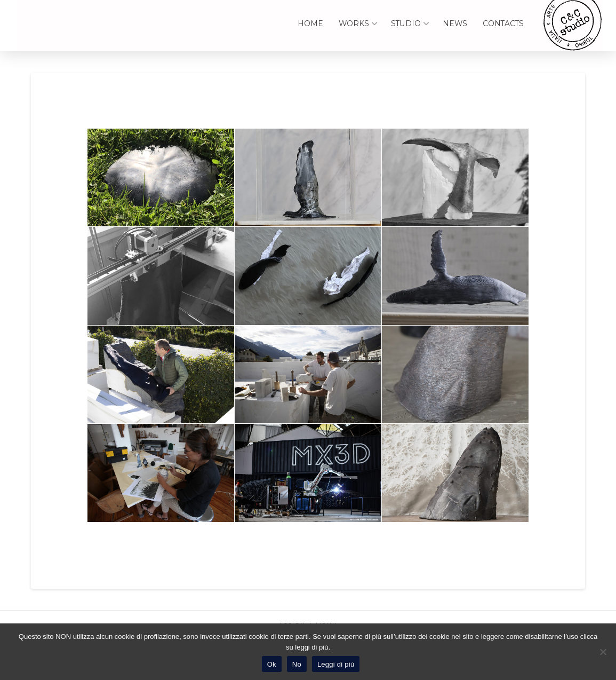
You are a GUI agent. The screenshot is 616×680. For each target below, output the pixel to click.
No (297, 664)
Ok (272, 664)
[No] (603, 652)
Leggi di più (336, 664)
